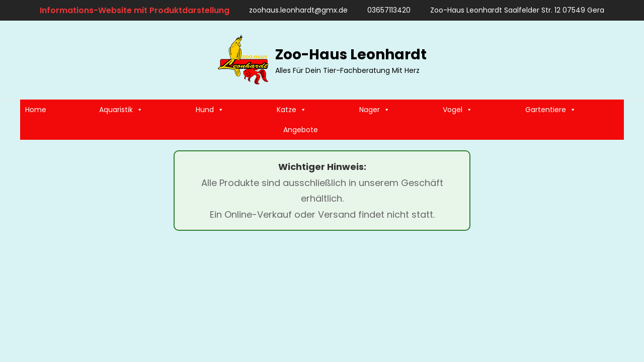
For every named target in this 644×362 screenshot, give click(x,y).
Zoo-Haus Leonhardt (351, 55)
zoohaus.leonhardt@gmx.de (294, 10)
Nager (375, 110)
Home (36, 110)
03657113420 (384, 10)
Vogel (458, 110)
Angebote (301, 130)
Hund (210, 110)
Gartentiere (551, 110)
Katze (292, 110)
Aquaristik (121, 110)
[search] (614, 60)
